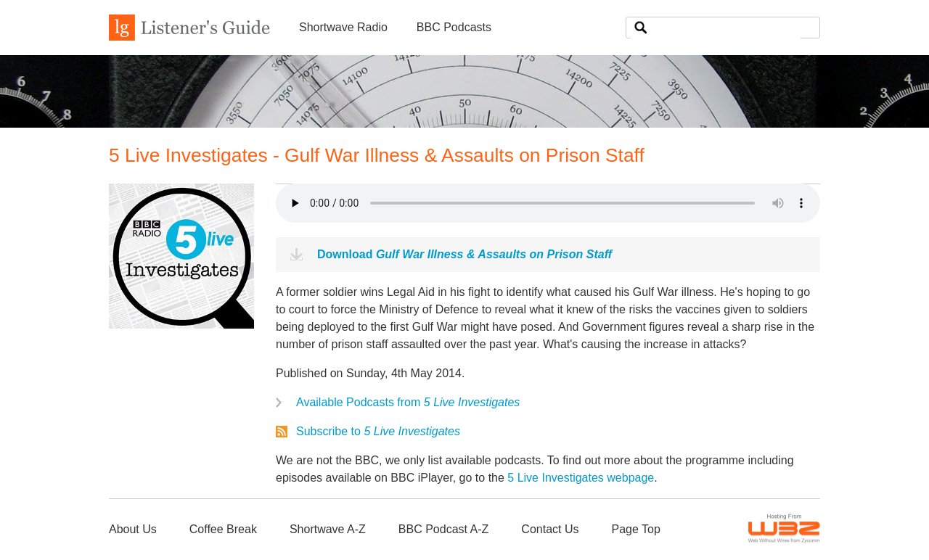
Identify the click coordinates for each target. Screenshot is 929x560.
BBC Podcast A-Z (444, 529)
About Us (133, 529)
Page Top (635, 529)
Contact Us (550, 529)
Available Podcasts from (408, 402)
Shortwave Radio (343, 27)
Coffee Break (223, 529)
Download (464, 254)
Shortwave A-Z (328, 529)
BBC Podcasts (454, 27)
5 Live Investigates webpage (581, 478)
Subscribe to (378, 431)
